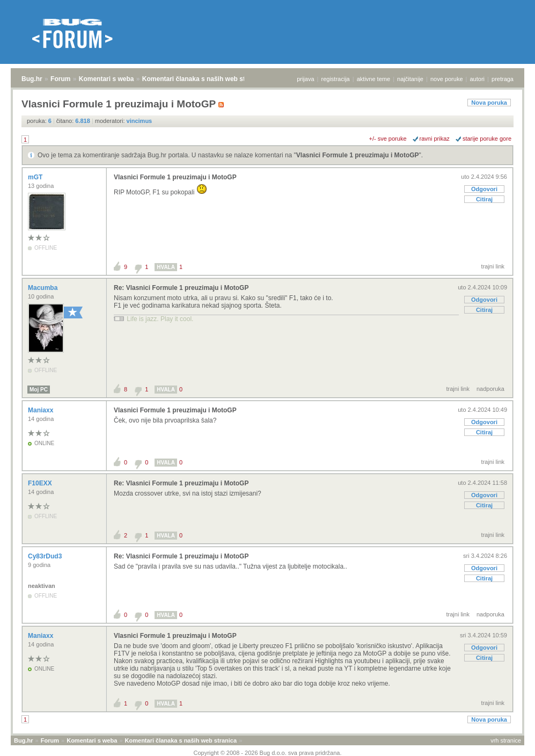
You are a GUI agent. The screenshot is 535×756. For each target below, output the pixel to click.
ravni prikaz (435, 139)
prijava (305, 79)
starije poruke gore (487, 139)
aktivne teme (373, 79)
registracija (336, 79)
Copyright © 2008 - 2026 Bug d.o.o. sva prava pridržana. (268, 753)
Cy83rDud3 (46, 556)
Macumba (44, 288)
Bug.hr (32, 79)
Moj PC (39, 390)
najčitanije (410, 79)
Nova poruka (489, 103)
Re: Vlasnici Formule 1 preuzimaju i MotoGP (181, 288)
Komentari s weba (107, 79)
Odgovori (484, 189)
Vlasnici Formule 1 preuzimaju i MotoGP (358, 155)
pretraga (503, 79)
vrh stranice (506, 740)
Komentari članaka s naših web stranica (203, 79)
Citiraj (484, 199)
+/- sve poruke (388, 139)
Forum (60, 79)
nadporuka (490, 389)
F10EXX (41, 483)
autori (478, 79)
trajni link (493, 266)
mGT (36, 177)
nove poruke (447, 79)
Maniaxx (42, 410)
